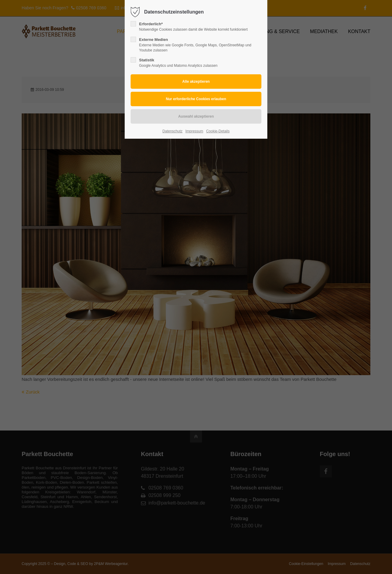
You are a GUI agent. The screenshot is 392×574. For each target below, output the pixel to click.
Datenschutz (172, 131)
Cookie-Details (218, 131)
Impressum (194, 131)
